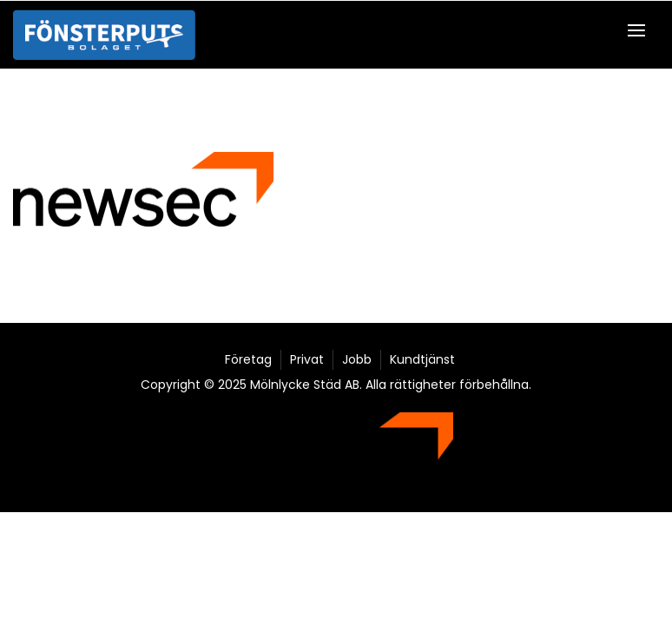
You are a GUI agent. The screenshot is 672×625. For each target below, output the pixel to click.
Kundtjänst (422, 359)
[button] (641, 30)
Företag (248, 359)
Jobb (357, 359)
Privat (307, 359)
